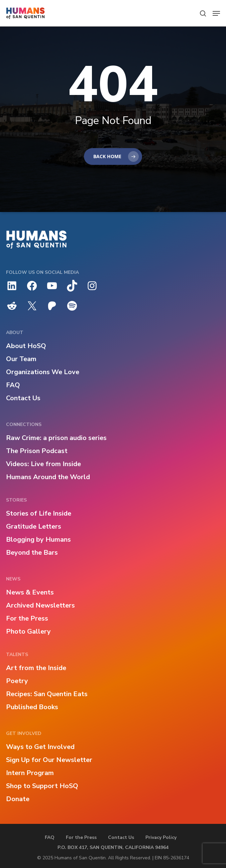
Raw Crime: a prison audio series (56, 438)
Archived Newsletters (40, 605)
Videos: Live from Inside (43, 464)
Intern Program (30, 773)
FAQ (13, 385)
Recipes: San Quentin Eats (47, 694)
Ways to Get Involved (40, 747)
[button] (216, 13)
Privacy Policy (161, 837)
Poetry (17, 681)
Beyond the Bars (32, 553)
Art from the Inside (36, 668)
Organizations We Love (43, 372)
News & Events (30, 592)
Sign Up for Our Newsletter (49, 760)
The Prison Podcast (37, 451)
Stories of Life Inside (39, 513)
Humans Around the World (48, 477)
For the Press (27, 618)
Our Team (21, 359)
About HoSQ (26, 346)
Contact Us (23, 398)
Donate (18, 799)
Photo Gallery (28, 631)
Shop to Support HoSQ (42, 786)
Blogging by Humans (38, 539)
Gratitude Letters (34, 526)
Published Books (32, 707)
